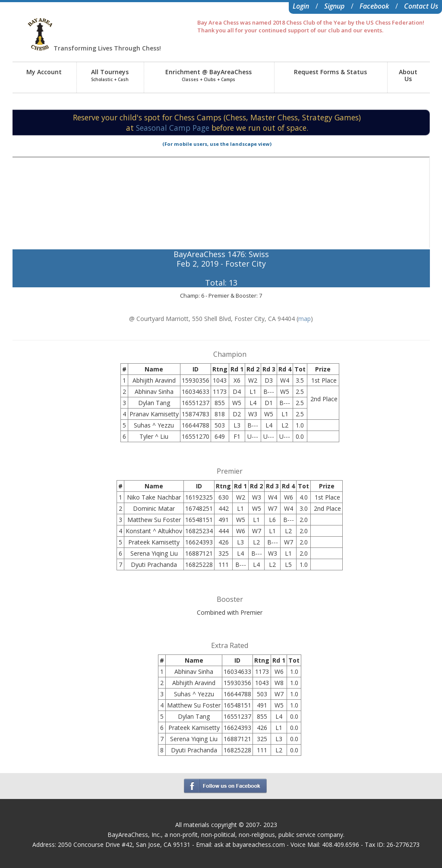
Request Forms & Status (330, 72)
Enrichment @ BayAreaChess (208, 75)
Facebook (374, 6)
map (305, 319)
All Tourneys (110, 75)
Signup (334, 6)
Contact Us (421, 6)
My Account (44, 72)
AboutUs (408, 75)
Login (301, 6)
